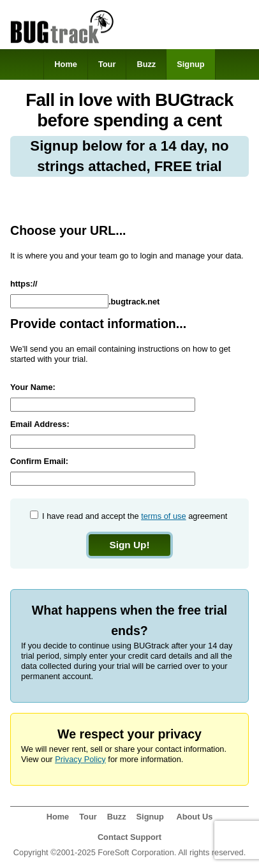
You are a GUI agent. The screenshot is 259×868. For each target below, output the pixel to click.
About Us (194, 817)
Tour (107, 64)
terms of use (163, 516)
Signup (190, 64)
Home (66, 64)
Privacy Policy (80, 759)
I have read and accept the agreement (134, 516)
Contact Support (129, 837)
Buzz (146, 64)
